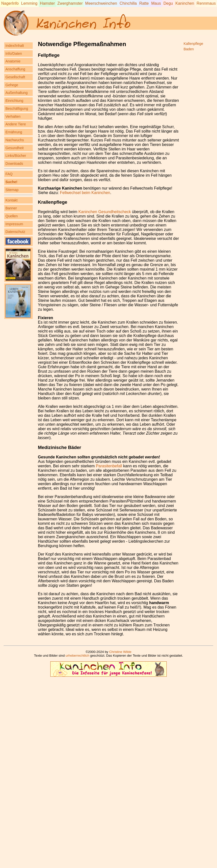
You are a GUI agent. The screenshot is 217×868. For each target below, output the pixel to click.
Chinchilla (128, 3)
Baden (189, 49)
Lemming (29, 3)
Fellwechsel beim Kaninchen (85, 193)
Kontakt (12, 200)
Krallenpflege (53, 202)
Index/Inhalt (15, 46)
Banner (11, 208)
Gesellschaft (15, 77)
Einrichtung (14, 101)
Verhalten (13, 116)
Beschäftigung (17, 109)
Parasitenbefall (109, 466)
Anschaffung (15, 69)
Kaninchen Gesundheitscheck (105, 212)
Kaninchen (185, 3)
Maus (156, 3)
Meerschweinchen (101, 3)
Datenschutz (15, 232)
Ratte (144, 3)
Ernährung (14, 132)
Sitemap (12, 190)
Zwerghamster (70, 3)
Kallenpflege (193, 44)
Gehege (12, 85)
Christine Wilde (120, 652)
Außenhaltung (17, 93)
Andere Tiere (16, 124)
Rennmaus (206, 3)
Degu (168, 3)
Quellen (12, 216)
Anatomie (13, 61)
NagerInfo (10, 3)
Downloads (14, 164)
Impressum (14, 224)
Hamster (47, 3)
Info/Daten (14, 54)
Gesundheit (15, 148)
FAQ (9, 174)
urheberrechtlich (78, 656)
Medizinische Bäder (60, 447)
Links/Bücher (16, 156)
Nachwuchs (15, 140)
